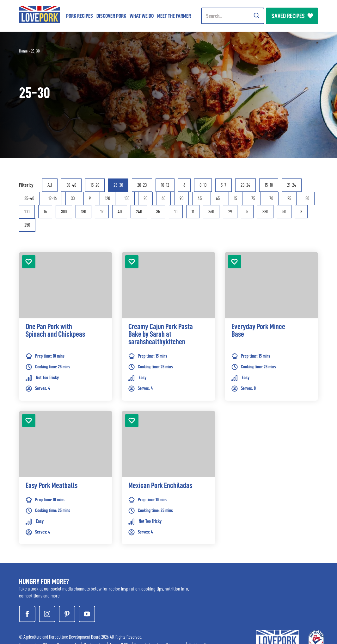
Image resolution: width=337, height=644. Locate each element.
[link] (66, 336)
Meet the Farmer (174, 16)
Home (23, 51)
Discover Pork (111, 16)
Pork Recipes (80, 16)
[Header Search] (233, 16)
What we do (142, 16)
